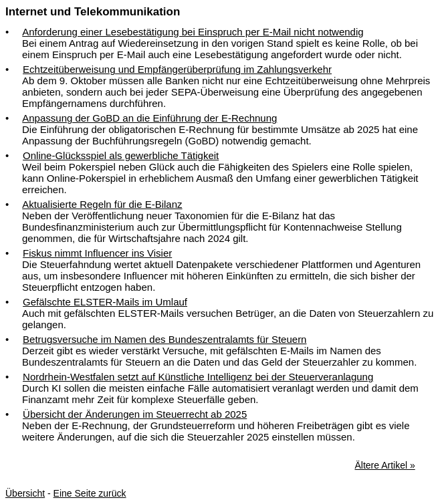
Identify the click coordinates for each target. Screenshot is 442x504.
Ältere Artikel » (384, 465)
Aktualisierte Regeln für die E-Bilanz (102, 204)
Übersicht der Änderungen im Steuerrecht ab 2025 (135, 414)
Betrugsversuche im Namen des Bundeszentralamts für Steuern (164, 339)
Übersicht (25, 493)
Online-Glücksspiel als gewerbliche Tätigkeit (121, 155)
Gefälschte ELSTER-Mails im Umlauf (105, 302)
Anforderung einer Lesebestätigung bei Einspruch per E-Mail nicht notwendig (193, 32)
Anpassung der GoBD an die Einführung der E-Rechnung (149, 118)
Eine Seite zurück (90, 493)
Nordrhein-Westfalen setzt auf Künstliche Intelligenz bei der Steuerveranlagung (198, 377)
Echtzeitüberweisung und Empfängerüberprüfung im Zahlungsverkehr (177, 69)
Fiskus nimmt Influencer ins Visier (97, 253)
